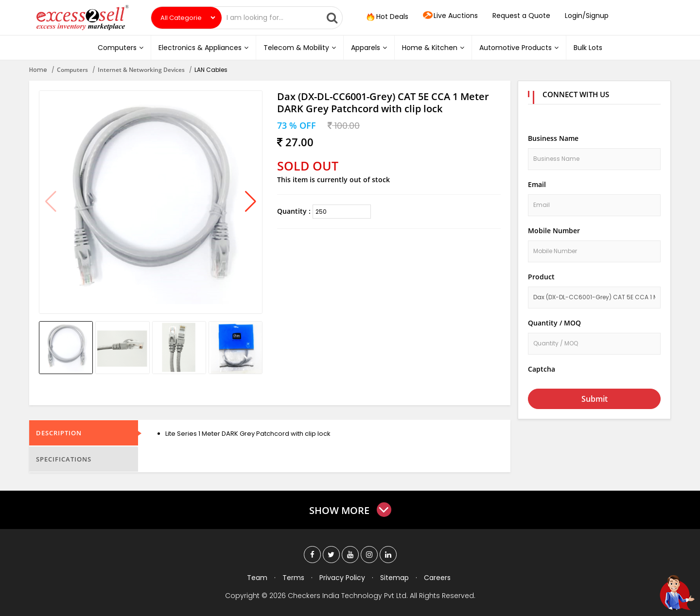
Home (38, 70)
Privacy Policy (342, 578)
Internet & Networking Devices (141, 70)
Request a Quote (521, 16)
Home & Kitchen (433, 48)
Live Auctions (450, 16)
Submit (595, 399)
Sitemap (394, 578)
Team (257, 578)
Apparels (369, 48)
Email (537, 184)
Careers (437, 578)
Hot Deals (386, 17)
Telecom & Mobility (300, 48)
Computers (121, 48)
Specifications (64, 459)
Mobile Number (554, 231)
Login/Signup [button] (587, 16)
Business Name (553, 138)
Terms (293, 578)
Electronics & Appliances (203, 48)
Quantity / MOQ (554, 323)
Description (59, 433)
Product (541, 277)
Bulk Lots (588, 48)
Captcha (542, 369)
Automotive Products (519, 48)
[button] (251, 202)
